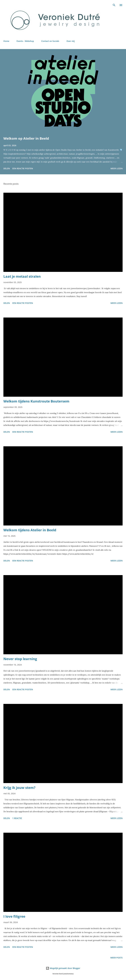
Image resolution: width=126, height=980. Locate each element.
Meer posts (116, 958)
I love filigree (14, 916)
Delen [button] (7, 168)
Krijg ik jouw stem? (19, 788)
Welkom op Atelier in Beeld (26, 138)
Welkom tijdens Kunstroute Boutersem (36, 401)
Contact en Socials (50, 41)
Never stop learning (20, 659)
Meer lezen (117, 168)
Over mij (71, 41)
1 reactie (17, 818)
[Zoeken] (114, 5)
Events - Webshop (25, 41)
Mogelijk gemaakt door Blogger (63, 968)
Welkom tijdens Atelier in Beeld (30, 530)
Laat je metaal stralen (22, 276)
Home (6, 41)
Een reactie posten (23, 168)
